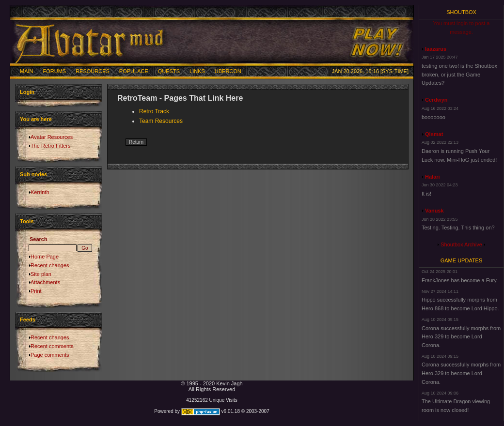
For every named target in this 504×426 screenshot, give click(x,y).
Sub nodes (33, 174)
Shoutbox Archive (461, 244)
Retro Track (154, 111)
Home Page (45, 257)
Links (197, 71)
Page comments (50, 355)
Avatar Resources (52, 137)
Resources (93, 71)
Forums (55, 71)
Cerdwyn (436, 100)
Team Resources (161, 121)
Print (36, 291)
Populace (134, 71)
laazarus (436, 49)
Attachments (45, 282)
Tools (27, 221)
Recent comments (52, 346)
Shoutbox (461, 12)
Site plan (41, 274)
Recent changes (50, 265)
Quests (169, 71)
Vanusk (434, 211)
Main (27, 71)
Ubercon (228, 71)
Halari (433, 177)
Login (27, 92)
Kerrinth (40, 192)
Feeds (28, 319)
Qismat (434, 134)
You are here (36, 119)
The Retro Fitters (51, 146)
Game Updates (462, 260)
